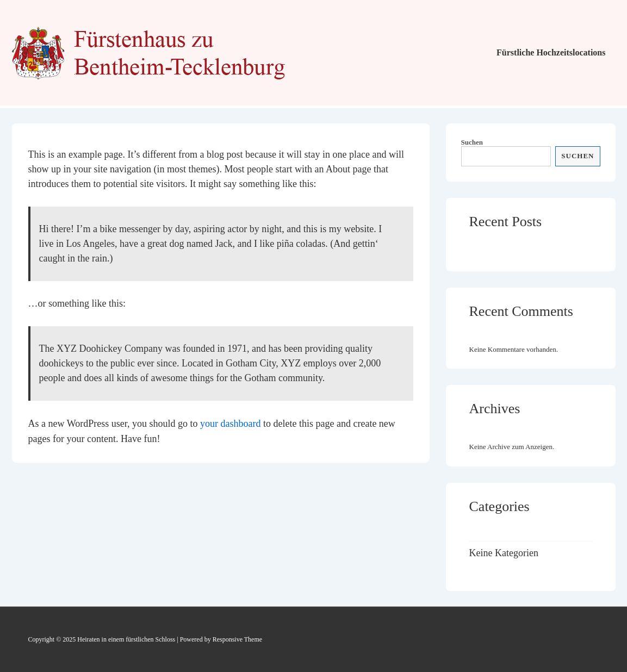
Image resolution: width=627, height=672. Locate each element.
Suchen (472, 142)
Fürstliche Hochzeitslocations (551, 52)
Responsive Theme (237, 639)
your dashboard (230, 424)
